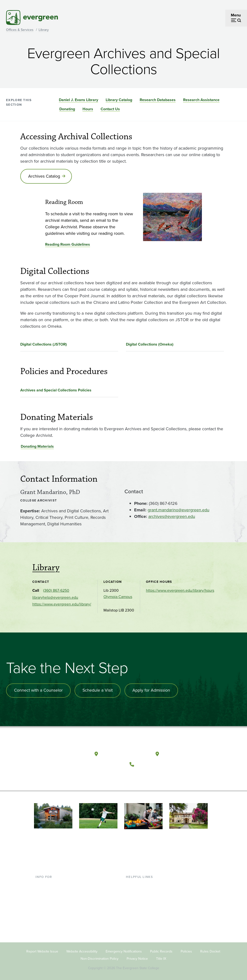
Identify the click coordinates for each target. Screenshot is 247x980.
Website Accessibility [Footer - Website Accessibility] (82, 950)
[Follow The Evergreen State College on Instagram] (155, 776)
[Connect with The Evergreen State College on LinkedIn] (165, 776)
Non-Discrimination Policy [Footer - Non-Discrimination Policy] (99, 957)
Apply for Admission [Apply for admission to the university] (152, 691)
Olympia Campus (118, 597)
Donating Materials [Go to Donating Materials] (37, 447)
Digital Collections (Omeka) (150, 344)
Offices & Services (20, 30)
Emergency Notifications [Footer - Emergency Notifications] (124, 950)
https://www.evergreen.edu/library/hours (180, 591)
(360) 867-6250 (56, 591)
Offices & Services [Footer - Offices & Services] (141, 899)
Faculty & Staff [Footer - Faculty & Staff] (48, 907)
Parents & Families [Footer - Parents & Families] (51, 899)
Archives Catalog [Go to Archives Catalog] (44, 176)
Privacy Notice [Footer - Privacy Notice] (137, 957)
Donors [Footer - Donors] (41, 914)
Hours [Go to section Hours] (88, 109)
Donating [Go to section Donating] (67, 109)
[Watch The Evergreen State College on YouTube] (145, 776)
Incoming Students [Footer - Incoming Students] (51, 891)
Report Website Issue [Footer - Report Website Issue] (42, 950)
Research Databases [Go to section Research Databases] (158, 100)
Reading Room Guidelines (68, 245)
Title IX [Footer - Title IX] (161, 957)
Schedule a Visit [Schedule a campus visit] (98, 691)
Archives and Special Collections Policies (56, 390)
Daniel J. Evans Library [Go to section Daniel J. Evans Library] (79, 100)
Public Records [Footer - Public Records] (161, 950)
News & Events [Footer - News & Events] (138, 922)
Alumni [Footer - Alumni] (41, 922)
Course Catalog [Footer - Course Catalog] (139, 907)
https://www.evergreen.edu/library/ (62, 604)
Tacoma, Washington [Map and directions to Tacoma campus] (185, 753)
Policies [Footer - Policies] (186, 950)
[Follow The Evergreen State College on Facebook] (135, 776)
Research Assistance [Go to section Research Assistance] (201, 100)
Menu (236, 15)
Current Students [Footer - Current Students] (50, 883)
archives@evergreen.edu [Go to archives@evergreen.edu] (172, 517)
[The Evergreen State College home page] (61, 755)
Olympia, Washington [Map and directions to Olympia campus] (125, 753)
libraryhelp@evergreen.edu (55, 598)
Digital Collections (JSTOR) (44, 344)
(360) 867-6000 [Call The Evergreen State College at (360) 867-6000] (155, 764)
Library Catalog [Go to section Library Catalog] (119, 100)
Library (44, 30)
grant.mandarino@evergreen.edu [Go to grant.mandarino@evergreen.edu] (178, 510)
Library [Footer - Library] (132, 883)
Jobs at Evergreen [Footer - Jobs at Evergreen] (141, 930)
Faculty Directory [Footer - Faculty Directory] (140, 891)
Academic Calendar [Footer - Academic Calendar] (142, 914)
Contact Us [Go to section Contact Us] (110, 109)
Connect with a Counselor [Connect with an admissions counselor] (39, 691)
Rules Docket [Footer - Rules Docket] (210, 950)
